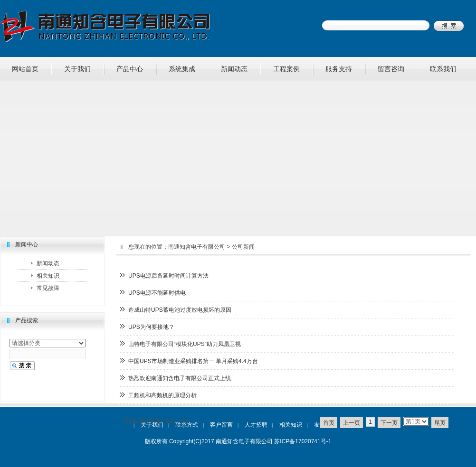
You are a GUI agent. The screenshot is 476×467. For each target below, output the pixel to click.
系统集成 (182, 69)
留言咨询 (391, 69)
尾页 (440, 423)
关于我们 (77, 69)
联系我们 (443, 69)
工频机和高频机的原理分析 (162, 395)
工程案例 (286, 69)
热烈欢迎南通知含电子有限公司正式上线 (180, 378)
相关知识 (48, 276)
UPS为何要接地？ (151, 327)
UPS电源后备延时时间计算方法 (168, 276)
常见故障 (48, 288)
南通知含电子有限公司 (197, 247)
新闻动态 (234, 69)
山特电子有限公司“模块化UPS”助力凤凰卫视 (185, 344)
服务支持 (339, 69)
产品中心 (130, 69)
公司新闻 (243, 247)
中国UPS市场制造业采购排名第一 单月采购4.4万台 (193, 361)
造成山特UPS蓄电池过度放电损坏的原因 (180, 310)
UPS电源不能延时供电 (157, 293)
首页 (329, 423)
